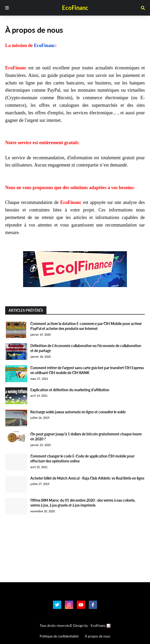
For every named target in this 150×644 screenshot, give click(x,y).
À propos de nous (98, 636)
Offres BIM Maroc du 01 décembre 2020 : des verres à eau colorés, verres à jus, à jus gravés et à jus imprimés (83, 503)
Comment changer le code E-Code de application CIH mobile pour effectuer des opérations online (82, 459)
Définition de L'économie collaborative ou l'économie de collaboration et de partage (86, 348)
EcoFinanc (75, 8)
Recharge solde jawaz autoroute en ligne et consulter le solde (78, 412)
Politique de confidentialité (59, 636)
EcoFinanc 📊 (101, 626)
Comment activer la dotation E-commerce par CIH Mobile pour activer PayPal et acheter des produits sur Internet (86, 326)
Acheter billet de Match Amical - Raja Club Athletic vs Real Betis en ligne (87, 478)
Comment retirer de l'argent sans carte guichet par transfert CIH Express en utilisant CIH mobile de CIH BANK (87, 370)
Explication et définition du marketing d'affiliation (70, 390)
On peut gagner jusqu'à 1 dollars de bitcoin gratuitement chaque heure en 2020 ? (86, 437)
